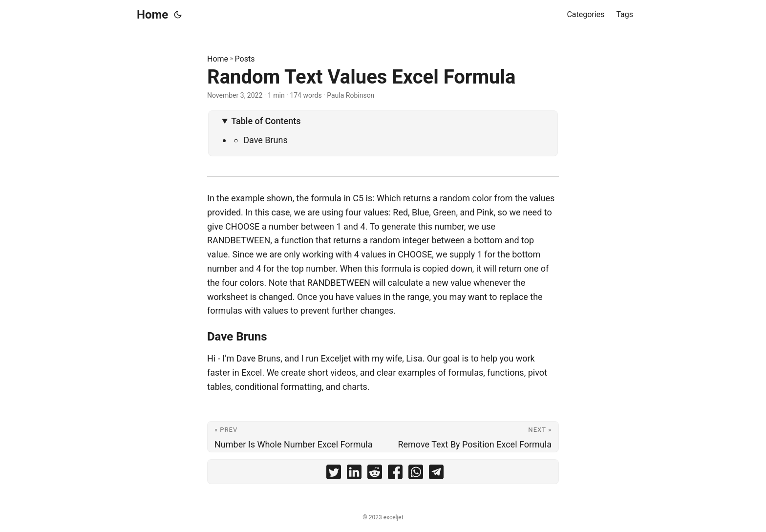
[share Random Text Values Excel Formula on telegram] (436, 474)
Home (152, 15)
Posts (245, 59)
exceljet (394, 517)
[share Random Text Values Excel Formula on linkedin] (354, 474)
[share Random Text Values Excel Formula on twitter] (334, 474)
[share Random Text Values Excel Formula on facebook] (395, 474)
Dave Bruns (266, 140)
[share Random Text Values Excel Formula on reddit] (375, 474)
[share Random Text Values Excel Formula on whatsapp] (416, 474)
